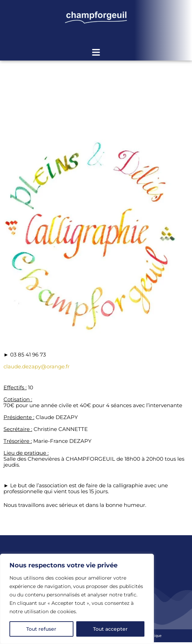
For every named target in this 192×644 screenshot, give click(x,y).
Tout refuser (41, 629)
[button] (96, 53)
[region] (77, 599)
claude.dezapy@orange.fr (37, 366)
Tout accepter (110, 629)
